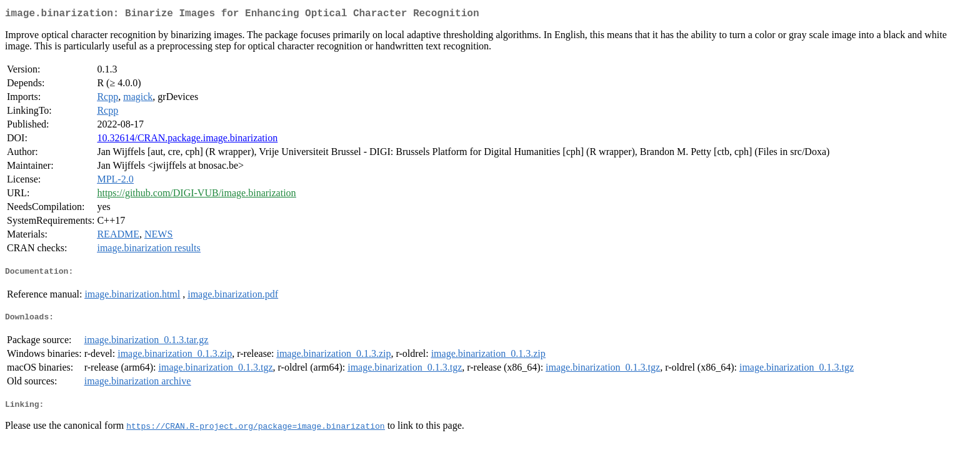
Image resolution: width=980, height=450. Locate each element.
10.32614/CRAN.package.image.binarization (187, 140)
